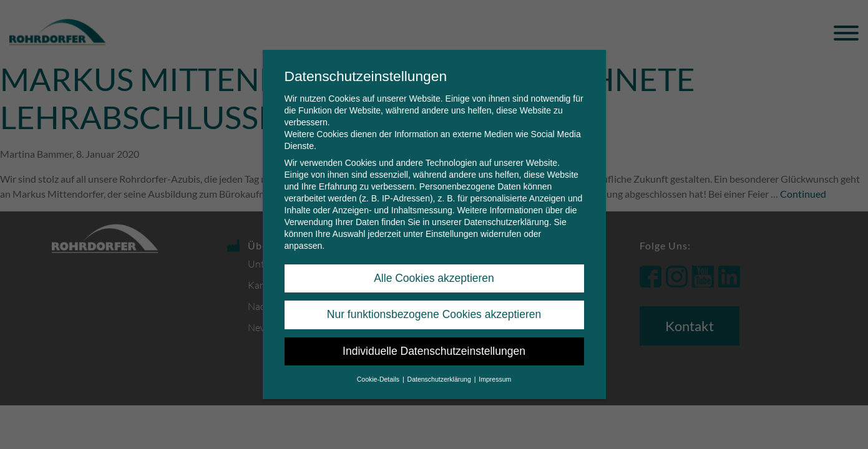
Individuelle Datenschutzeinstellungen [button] (434, 348)
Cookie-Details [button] (379, 377)
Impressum (495, 377)
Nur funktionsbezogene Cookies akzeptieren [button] (434, 312)
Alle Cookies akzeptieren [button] (434, 276)
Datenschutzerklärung (506, 220)
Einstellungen (452, 231)
